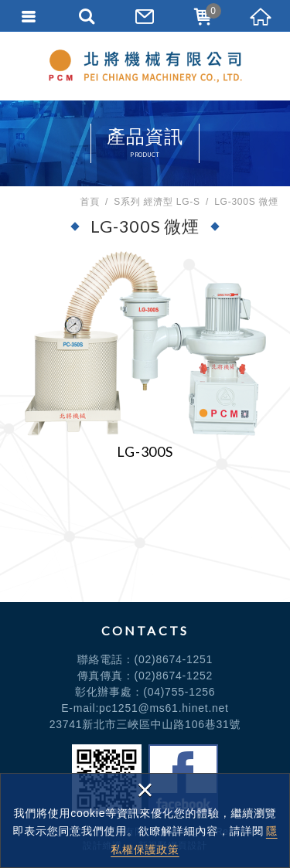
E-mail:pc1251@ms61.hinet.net (145, 708)
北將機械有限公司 (145, 66)
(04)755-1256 (179, 692)
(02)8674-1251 (174, 659)
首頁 (90, 202)
